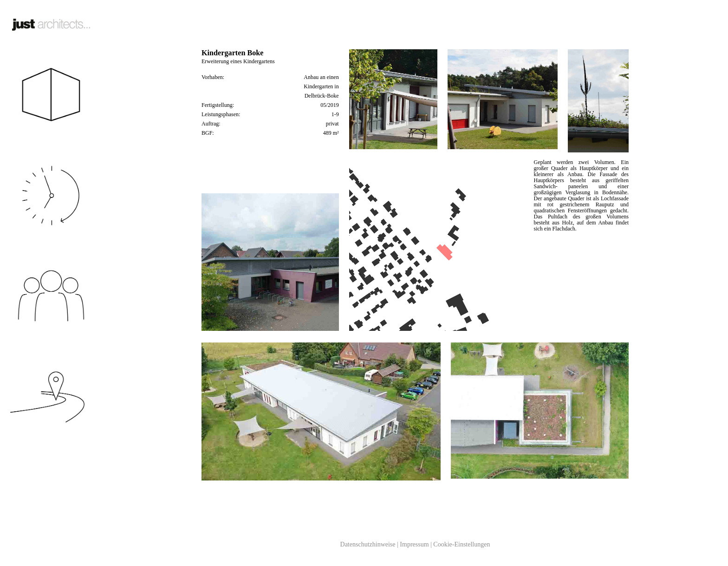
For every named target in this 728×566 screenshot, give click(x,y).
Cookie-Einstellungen (461, 544)
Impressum (414, 544)
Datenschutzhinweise (368, 544)
